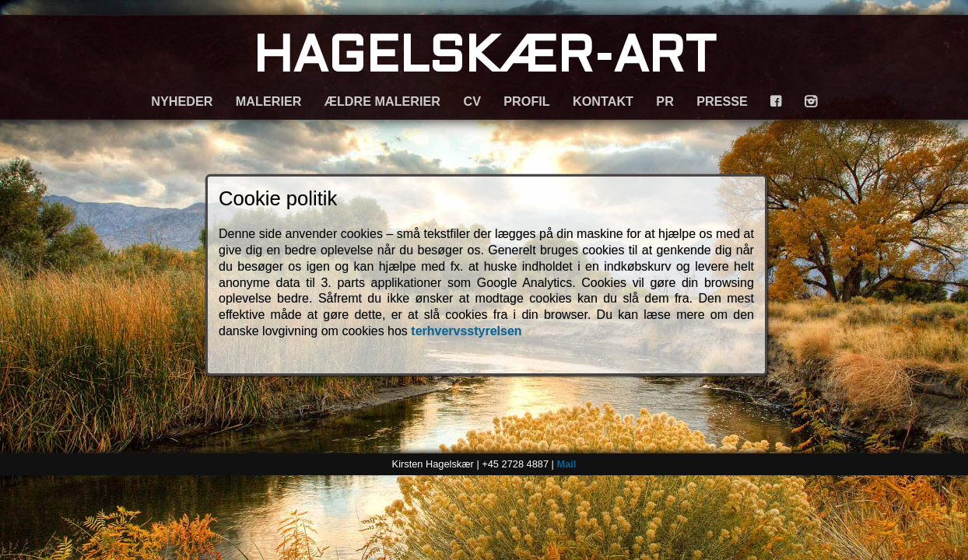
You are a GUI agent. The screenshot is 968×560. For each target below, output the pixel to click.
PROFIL (526, 101)
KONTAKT (603, 101)
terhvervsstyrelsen (466, 331)
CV (472, 101)
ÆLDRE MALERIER (382, 101)
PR (665, 101)
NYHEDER (182, 101)
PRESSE (722, 101)
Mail (566, 464)
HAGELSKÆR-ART (484, 59)
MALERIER (269, 101)
